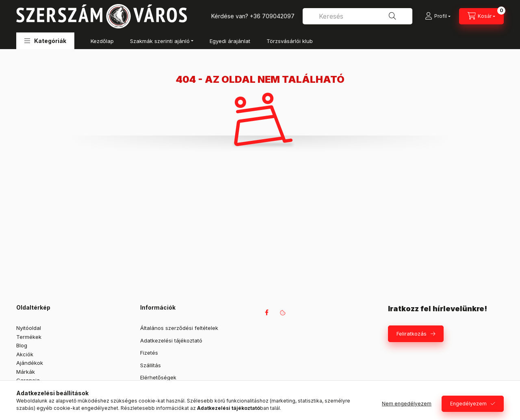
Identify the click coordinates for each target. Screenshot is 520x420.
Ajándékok (30, 363)
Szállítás (151, 365)
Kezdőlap (102, 41)
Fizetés (149, 353)
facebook (266, 312)
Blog (22, 345)
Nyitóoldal (29, 328)
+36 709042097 (272, 16)
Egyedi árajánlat (230, 41)
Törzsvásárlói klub (290, 41)
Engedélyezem (468, 404)
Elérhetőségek (158, 377)
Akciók (25, 354)
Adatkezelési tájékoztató (171, 340)
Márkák (26, 372)
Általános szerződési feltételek (179, 328)
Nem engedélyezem (407, 404)
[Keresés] (392, 16)
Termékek (29, 337)
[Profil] (438, 16)
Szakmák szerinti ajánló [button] (160, 41)
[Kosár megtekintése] (481, 16)
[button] (45, 41)
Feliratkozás (412, 334)
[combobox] (357, 16)
